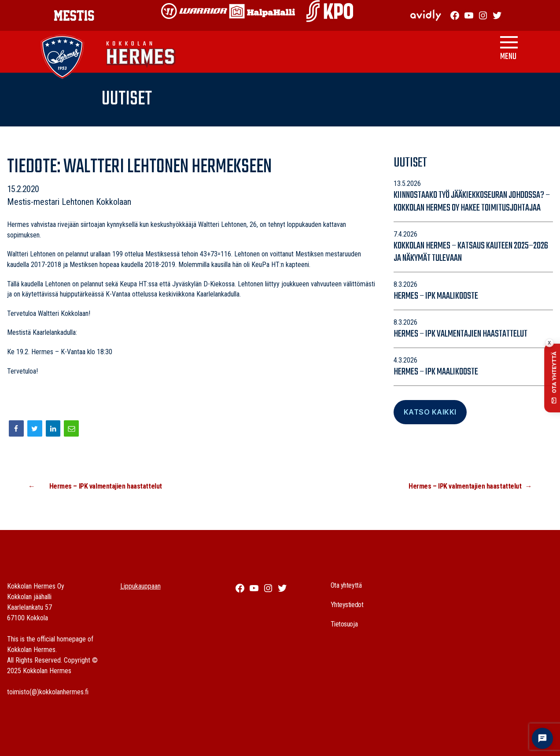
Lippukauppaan (140, 586)
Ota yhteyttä (346, 585)
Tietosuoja (344, 624)
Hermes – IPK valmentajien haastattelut (461, 334)
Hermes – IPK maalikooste (436, 296)
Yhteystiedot (347, 605)
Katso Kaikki (430, 412)
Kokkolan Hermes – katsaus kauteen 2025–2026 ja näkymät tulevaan (471, 252)
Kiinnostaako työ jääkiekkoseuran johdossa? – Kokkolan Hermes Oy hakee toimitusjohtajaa (472, 202)
